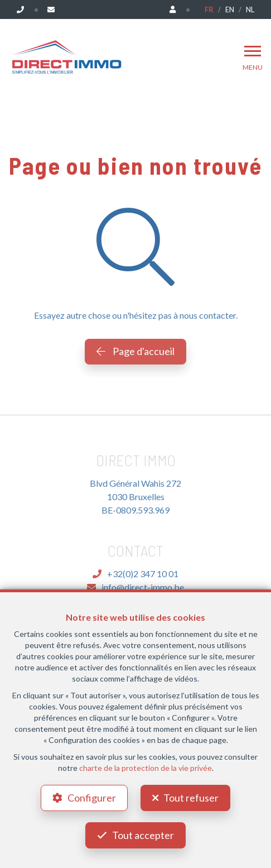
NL (250, 9)
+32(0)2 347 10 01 (135, 574)
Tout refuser (191, 798)
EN (230, 9)
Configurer (92, 798)
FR (209, 9)
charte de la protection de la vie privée (146, 768)
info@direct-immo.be (135, 587)
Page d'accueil (135, 351)
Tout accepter (143, 835)
